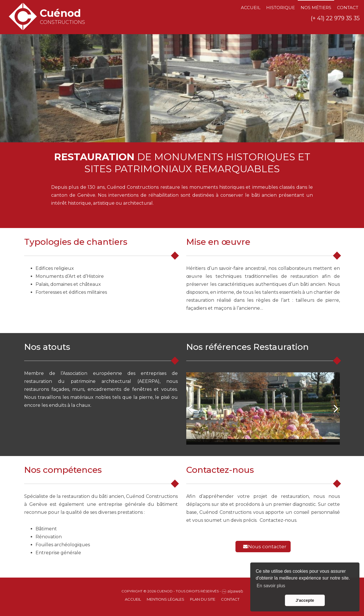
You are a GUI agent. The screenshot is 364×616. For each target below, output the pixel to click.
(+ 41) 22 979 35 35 (335, 18)
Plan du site (203, 599)
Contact (348, 8)
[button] (191, 408)
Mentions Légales (166, 599)
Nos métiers (316, 8)
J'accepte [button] (305, 600)
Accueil (251, 8)
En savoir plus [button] (271, 586)
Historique (281, 8)
